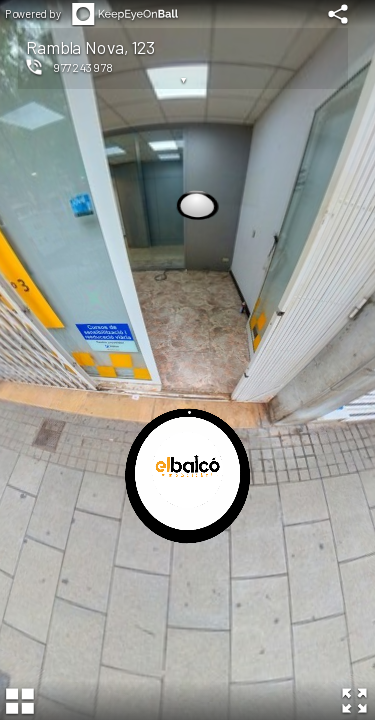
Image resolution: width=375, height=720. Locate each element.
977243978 (83, 67)
